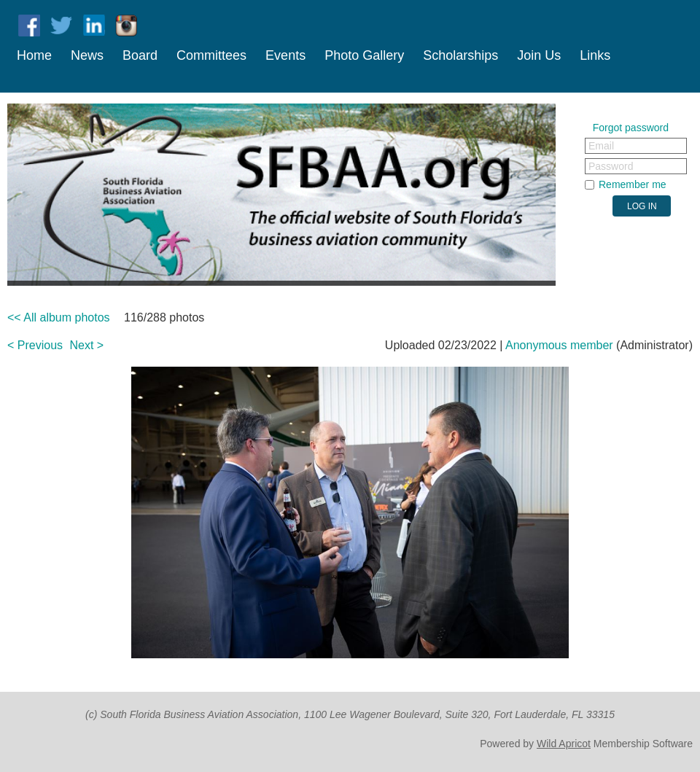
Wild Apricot (564, 744)
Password (611, 166)
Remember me (633, 184)
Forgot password (631, 128)
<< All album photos (59, 317)
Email (601, 146)
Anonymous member (559, 345)
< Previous (35, 345)
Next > (87, 345)
